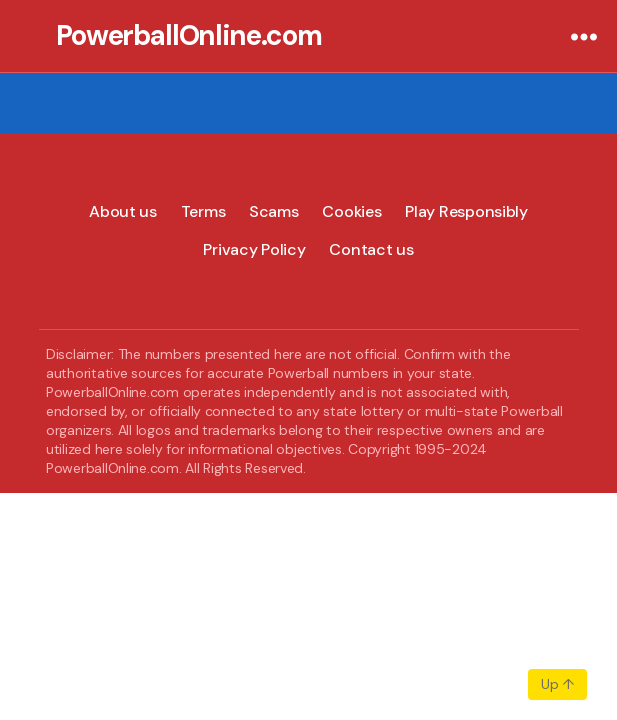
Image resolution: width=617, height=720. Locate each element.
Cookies (351, 211)
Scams (274, 211)
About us (123, 211)
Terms (203, 211)
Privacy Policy (254, 249)
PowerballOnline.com (189, 36)
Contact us (371, 249)
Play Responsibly (466, 211)
